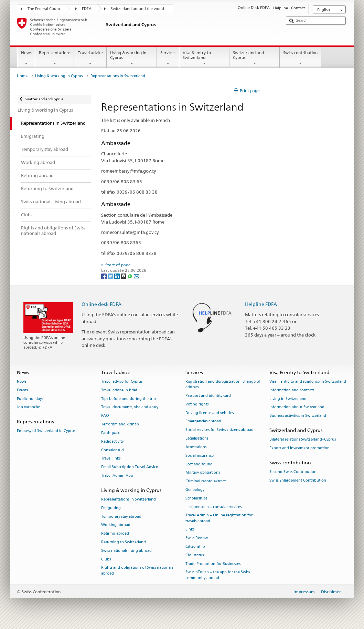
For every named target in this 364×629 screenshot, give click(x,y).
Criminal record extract (206, 481)
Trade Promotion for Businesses (213, 564)
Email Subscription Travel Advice (130, 467)
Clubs (106, 559)
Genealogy (195, 490)
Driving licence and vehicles (210, 413)
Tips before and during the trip (129, 399)
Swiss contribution (301, 58)
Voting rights (197, 404)
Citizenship (195, 546)
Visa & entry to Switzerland (204, 58)
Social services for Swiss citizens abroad (220, 430)
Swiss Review (197, 538)
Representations (55, 58)
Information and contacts (292, 390)
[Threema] (124, 276)
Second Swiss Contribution (293, 472)
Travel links (111, 459)
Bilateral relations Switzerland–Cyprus (303, 440)
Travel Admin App (117, 476)
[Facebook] (104, 276)
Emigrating (111, 508)
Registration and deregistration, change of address (223, 384)
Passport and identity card (208, 396)
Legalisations (197, 438)
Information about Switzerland (297, 407)
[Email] (137, 276)
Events (22, 390)
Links (190, 530)
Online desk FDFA (101, 304)
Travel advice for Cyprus (122, 381)
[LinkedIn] (117, 276)
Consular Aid (113, 450)
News (26, 58)
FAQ (105, 416)
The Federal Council (45, 9)
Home (22, 76)
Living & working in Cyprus (132, 58)
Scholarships (196, 498)
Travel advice (90, 58)
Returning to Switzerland (124, 542)
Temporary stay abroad (121, 517)
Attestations (196, 447)
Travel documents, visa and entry (130, 407)
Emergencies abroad (203, 421)
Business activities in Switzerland (298, 416)
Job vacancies (29, 407)
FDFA (87, 9)
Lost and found (199, 464)
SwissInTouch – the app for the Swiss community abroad (218, 575)
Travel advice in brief (119, 390)
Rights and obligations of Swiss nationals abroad (137, 571)
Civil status (195, 555)
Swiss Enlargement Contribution (298, 480)
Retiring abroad (115, 534)
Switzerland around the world (137, 9)
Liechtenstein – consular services (213, 507)
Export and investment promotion (299, 448)
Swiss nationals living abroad (126, 551)
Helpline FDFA (261, 304)
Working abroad (116, 525)
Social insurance (200, 456)
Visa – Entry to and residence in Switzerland (308, 381)
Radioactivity (112, 441)
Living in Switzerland (288, 399)
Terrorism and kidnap (120, 424)
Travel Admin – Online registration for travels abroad (219, 518)
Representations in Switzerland (129, 499)
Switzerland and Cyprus (255, 58)
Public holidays (30, 399)
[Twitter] (111, 276)
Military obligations (203, 473)
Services (168, 58)
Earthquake (111, 433)
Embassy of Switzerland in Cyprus (46, 431)
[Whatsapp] (131, 276)
